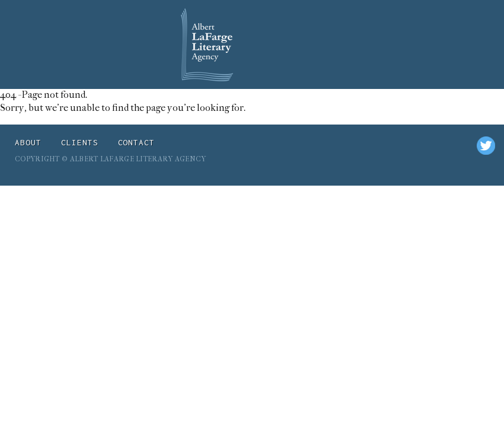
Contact (137, 142)
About (28, 142)
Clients (80, 142)
